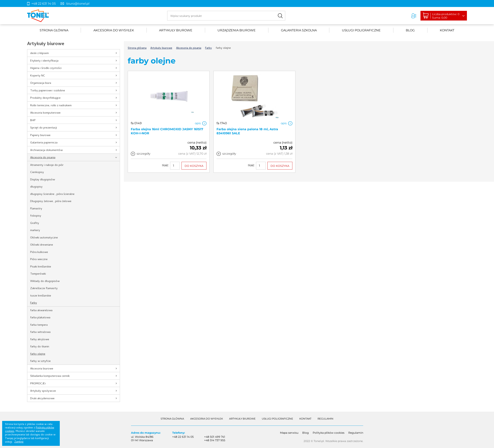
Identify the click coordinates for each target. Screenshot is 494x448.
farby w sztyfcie (40, 361)
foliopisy (36, 216)
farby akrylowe (40, 340)
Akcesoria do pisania (43, 158)
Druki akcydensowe (42, 399)
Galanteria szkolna (299, 30)
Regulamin (325, 419)
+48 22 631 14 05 (44, 4)
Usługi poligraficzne (361, 30)
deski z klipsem (39, 53)
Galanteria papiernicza (44, 143)
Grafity (35, 223)
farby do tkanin (40, 347)
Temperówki (38, 274)
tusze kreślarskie (41, 296)
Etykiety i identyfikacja (44, 61)
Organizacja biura (41, 83)
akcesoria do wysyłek (114, 30)
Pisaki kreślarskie (41, 267)
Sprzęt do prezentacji (44, 128)
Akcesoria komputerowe (45, 113)
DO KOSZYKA (194, 166)
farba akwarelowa (41, 311)
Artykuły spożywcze (43, 391)
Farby (34, 303)
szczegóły (143, 154)
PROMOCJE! (38, 384)
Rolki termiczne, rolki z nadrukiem (51, 106)
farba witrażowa (40, 332)
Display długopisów (43, 180)
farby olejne (38, 354)
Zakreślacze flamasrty (44, 289)
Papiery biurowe (40, 135)
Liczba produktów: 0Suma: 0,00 (446, 16)
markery (35, 230)
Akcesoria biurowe (42, 369)
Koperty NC (38, 76)
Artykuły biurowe (176, 30)
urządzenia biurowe (237, 30)
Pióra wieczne (39, 260)
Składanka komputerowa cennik (50, 376)
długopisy (36, 187)
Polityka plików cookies (329, 433)
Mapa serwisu (289, 433)
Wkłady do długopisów (45, 281)
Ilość (165, 165)
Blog (410, 30)
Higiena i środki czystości (46, 68)
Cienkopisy (37, 172)
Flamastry (36, 209)
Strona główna (54, 30)
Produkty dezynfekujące (45, 98)
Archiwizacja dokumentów (46, 150)
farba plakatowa (40, 318)
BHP (33, 121)
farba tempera (39, 325)
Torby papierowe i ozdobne (48, 91)
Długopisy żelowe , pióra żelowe (51, 201)
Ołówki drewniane (42, 245)
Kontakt (447, 30)
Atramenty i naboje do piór (47, 165)
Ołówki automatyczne (44, 238)
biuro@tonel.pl (78, 4)
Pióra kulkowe (39, 252)
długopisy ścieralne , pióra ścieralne (52, 194)
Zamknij (19, 442)
